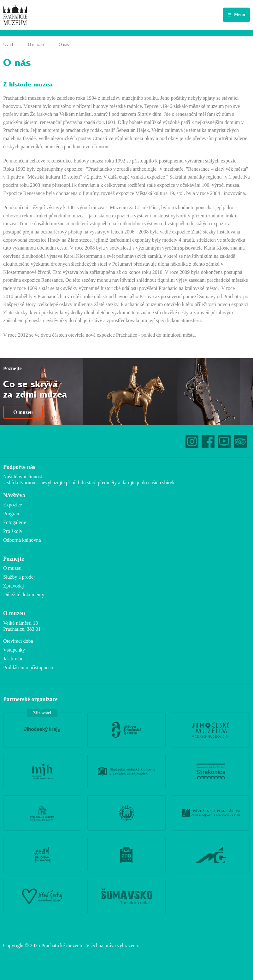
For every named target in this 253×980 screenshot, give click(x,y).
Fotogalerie (15, 522)
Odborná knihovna (22, 540)
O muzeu (36, 45)
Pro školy (13, 531)
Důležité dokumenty (24, 595)
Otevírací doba (18, 641)
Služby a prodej (19, 577)
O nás (64, 45)
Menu (240, 15)
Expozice (13, 505)
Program (12, 514)
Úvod (8, 45)
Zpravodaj (14, 586)
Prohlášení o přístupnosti (28, 667)
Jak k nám (13, 659)
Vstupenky (14, 650)
